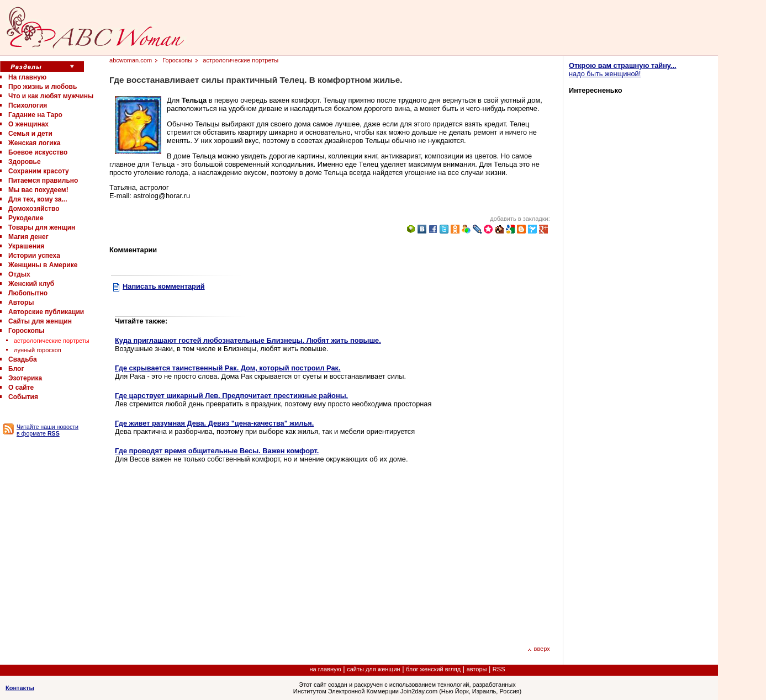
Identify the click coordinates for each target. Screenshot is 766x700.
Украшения (26, 246)
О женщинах (28, 124)
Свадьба (23, 359)
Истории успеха (34, 256)
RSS (499, 669)
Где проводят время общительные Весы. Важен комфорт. (217, 451)
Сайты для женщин (40, 321)
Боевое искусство (38, 152)
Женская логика (34, 143)
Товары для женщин (42, 227)
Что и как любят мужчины (51, 96)
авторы (477, 669)
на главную (326, 669)
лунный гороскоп (38, 350)
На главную (27, 77)
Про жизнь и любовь (43, 87)
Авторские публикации (46, 312)
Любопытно (28, 293)
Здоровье (25, 162)
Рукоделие (26, 218)
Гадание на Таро (35, 115)
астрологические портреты (52, 341)
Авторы (21, 303)
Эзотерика (25, 378)
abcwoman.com (131, 60)
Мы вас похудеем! (38, 190)
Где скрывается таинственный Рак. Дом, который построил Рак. (228, 368)
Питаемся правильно (43, 181)
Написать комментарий (164, 286)
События (23, 397)
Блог (16, 369)
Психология (28, 105)
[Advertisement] (208, 553)
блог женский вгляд (433, 669)
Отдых (19, 274)
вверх (539, 649)
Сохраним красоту (39, 171)
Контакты (20, 688)
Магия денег (28, 237)
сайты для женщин (373, 669)
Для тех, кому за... (38, 199)
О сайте (21, 388)
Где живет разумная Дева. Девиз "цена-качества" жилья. (214, 423)
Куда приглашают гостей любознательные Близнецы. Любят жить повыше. (248, 340)
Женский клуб (31, 284)
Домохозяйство (34, 209)
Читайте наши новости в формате (47, 430)
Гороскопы (26, 331)
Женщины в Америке (43, 265)
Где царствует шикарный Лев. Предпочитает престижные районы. (231, 396)
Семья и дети (30, 134)
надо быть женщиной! (623, 70)
